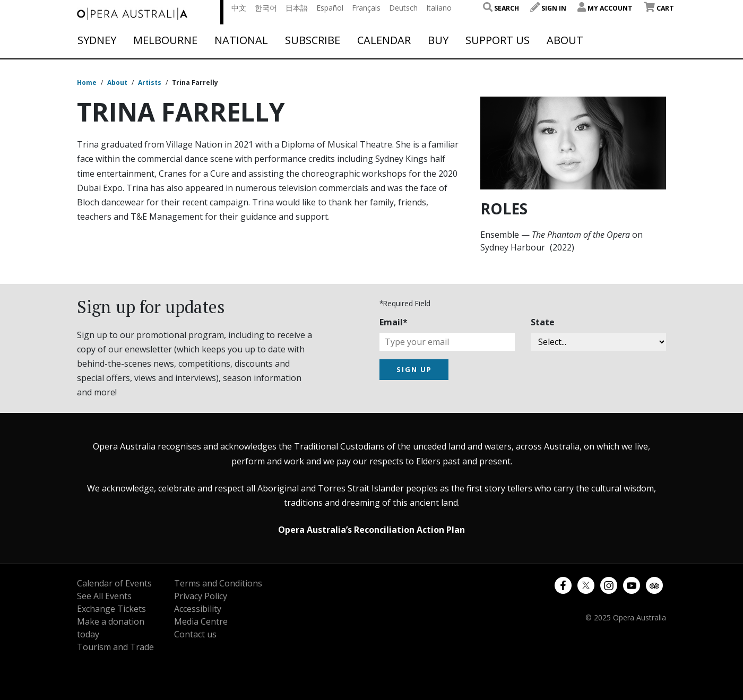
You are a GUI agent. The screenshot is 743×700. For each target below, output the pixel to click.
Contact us (195, 634)
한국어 (266, 8)
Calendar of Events (114, 583)
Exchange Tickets (111, 609)
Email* (394, 322)
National (241, 40)
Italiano (439, 8)
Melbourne (165, 40)
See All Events (104, 596)
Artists (150, 83)
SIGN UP (414, 369)
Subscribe (313, 40)
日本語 (297, 8)
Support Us (498, 40)
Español (330, 8)
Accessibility (198, 609)
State (543, 322)
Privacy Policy (201, 596)
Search (501, 8)
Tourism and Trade (115, 647)
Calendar (384, 40)
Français (366, 8)
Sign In (548, 8)
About (565, 40)
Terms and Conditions (218, 583)
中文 (239, 8)
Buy (438, 40)
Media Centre (201, 621)
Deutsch (403, 8)
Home (87, 83)
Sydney (97, 40)
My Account (605, 8)
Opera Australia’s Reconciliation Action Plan (371, 530)
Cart (659, 8)
